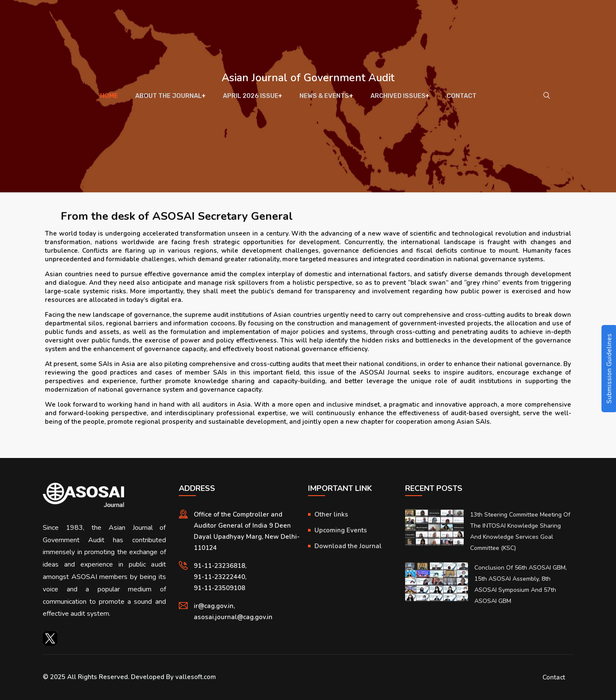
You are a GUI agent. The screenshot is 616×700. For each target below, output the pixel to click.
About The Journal (170, 98)
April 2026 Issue (251, 98)
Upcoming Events (341, 530)
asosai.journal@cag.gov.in (233, 617)
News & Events (323, 98)
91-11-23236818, (220, 566)
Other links (331, 514)
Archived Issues (395, 98)
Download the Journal (348, 546)
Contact (457, 98)
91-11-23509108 (219, 588)
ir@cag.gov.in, (214, 606)
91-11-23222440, (220, 577)
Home (113, 98)
